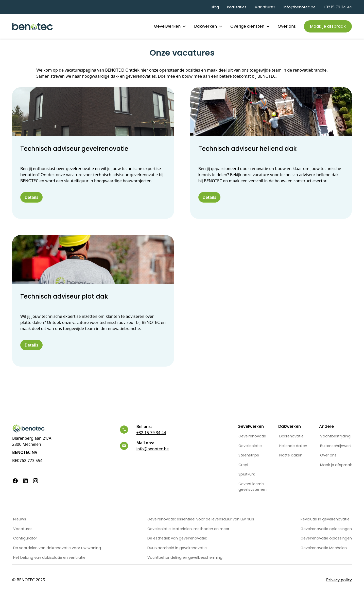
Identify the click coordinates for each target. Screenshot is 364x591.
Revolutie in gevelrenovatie (325, 519)
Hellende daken (293, 446)
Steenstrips (249, 455)
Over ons (287, 26)
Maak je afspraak (336, 465)
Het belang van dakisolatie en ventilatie (49, 557)
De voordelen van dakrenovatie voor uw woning (57, 548)
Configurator (25, 538)
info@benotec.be (300, 7)
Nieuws (20, 519)
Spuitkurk (247, 474)
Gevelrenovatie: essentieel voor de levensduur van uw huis (201, 519)
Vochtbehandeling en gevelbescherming (185, 557)
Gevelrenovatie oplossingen (326, 529)
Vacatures (265, 7)
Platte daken (291, 455)
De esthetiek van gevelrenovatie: (177, 538)
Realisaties (237, 7)
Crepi (243, 465)
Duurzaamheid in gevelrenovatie (177, 548)
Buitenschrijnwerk (336, 446)
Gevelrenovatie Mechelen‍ (324, 548)
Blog (215, 7)
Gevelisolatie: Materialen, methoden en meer (188, 529)
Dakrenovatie (291, 436)
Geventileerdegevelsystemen (253, 487)
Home (140, 26)
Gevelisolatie (250, 446)
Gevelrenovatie (252, 436)
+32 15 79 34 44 (338, 7)
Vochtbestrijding (335, 436)
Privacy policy (339, 580)
